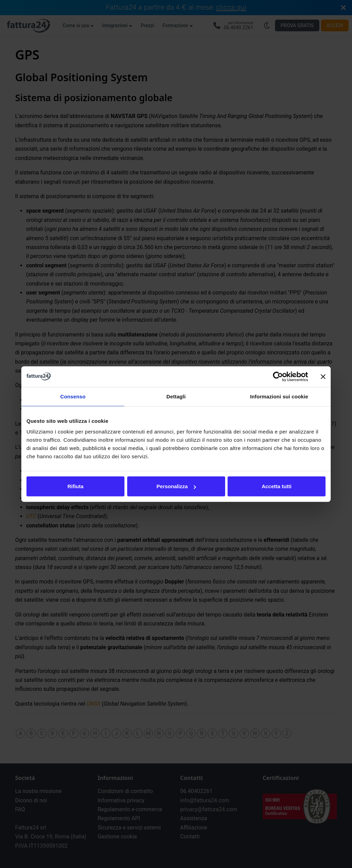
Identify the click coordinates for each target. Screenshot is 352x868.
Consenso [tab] (73, 396)
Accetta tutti (277, 486)
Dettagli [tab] (176, 396)
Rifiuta (75, 486)
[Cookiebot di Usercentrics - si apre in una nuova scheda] (278, 376)
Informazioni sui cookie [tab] (279, 396)
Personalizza (176, 486)
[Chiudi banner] (323, 376)
